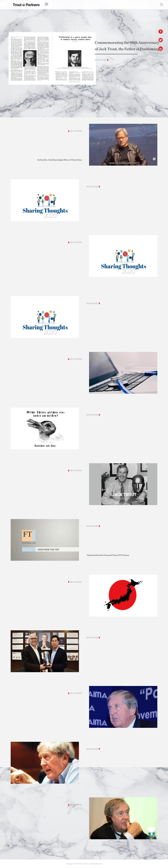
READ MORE (101, 60)
